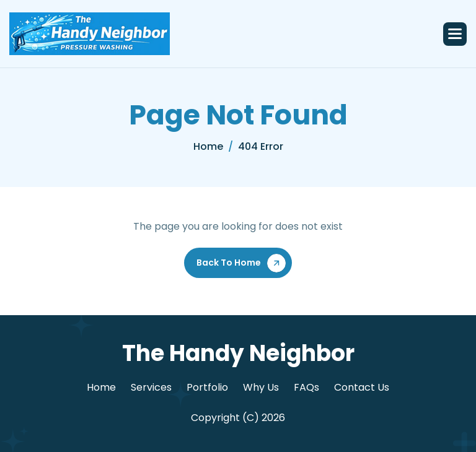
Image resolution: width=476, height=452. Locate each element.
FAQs (306, 387)
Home (101, 387)
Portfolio (207, 387)
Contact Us (362, 387)
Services (151, 387)
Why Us (261, 387)
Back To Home (229, 263)
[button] (455, 34)
